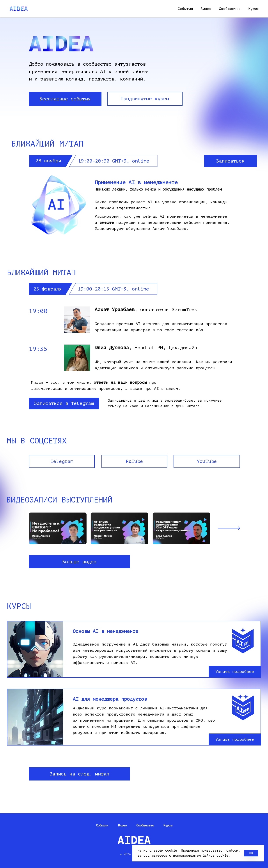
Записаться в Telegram (64, 403)
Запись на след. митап (79, 774)
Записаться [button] (230, 161)
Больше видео (79, 562)
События (185, 9)
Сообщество (230, 9)
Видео (206, 9)
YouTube (207, 461)
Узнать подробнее (235, 672)
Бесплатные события (65, 99)
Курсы (254, 9)
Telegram (62, 461)
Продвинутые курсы (145, 99)
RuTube (134, 461)
